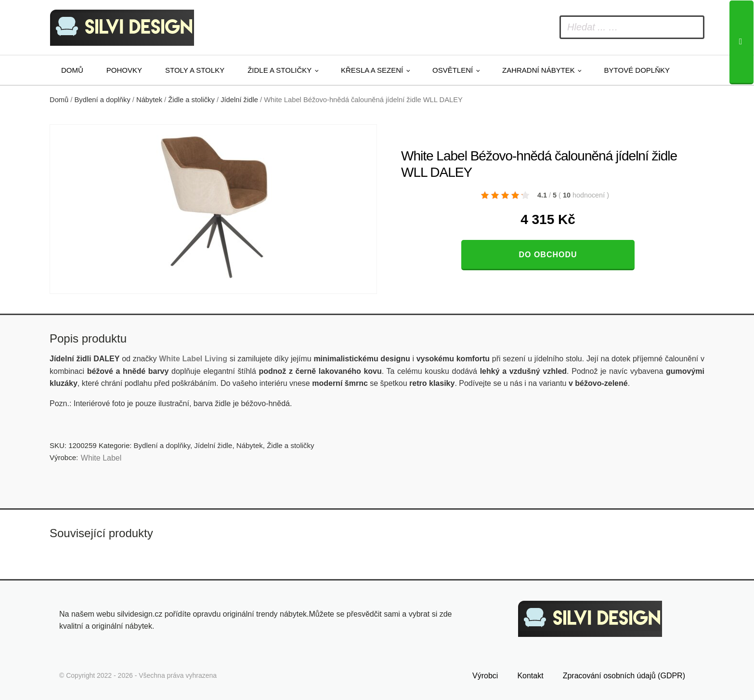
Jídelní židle (239, 100)
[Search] (741, 42)
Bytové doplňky (637, 70)
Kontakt (530, 674)
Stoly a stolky (195, 70)
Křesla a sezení (372, 70)
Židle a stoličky (279, 70)
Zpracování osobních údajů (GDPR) (624, 674)
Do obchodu (548, 255)
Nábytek (149, 100)
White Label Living (193, 359)
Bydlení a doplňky (103, 100)
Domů (72, 70)
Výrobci (485, 674)
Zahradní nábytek (539, 70)
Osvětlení (453, 70)
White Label (101, 458)
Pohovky (124, 70)
